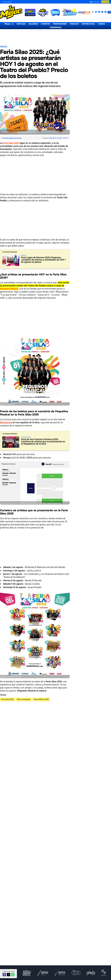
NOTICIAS (21, 24)
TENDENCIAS (56, 27)
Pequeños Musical (9, 289)
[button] (4, 975)
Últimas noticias (7, 2)
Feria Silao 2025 (11, 143)
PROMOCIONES (60, 24)
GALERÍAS (33, 24)
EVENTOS (46, 24)
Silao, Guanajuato (24, 699)
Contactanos (95, 2)
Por (12, 138)
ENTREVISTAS (88, 24)
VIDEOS (101, 24)
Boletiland (5, 422)
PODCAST (74, 24)
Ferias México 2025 (41, 699)
